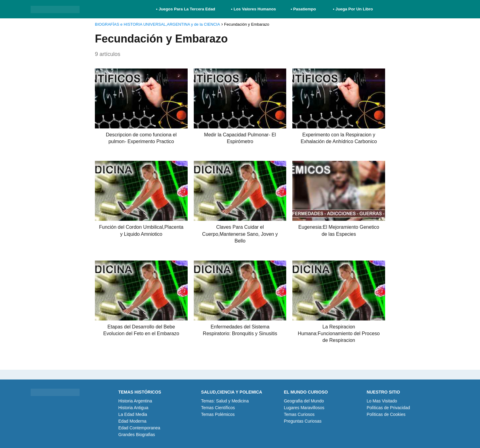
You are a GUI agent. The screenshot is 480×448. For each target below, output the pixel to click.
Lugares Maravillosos (304, 408)
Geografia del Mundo (304, 401)
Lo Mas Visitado (382, 401)
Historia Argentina (135, 401)
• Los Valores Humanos (254, 9)
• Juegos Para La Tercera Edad (186, 9)
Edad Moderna (132, 421)
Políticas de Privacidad (388, 408)
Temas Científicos (218, 408)
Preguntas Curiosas (303, 421)
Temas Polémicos (218, 414)
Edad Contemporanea (139, 428)
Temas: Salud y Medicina (225, 401)
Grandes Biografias (137, 435)
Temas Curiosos (299, 414)
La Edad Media (133, 414)
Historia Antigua (133, 408)
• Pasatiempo (303, 9)
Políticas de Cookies (386, 414)
